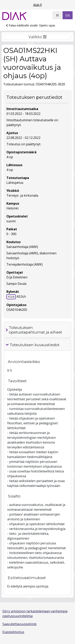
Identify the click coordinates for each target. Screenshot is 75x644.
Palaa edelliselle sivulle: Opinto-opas (31, 25)
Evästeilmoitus (13, 632)
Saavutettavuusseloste (19, 624)
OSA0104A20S (17, 310)
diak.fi (37, 5)
